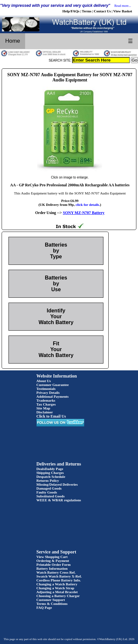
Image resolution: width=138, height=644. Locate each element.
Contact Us (102, 11)
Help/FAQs (71, 11)
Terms (87, 11)
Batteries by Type (56, 251)
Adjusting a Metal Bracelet (57, 592)
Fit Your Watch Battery (56, 349)
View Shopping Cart (52, 557)
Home (13, 41)
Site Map (43, 408)
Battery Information (52, 568)
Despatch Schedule (51, 477)
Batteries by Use (56, 284)
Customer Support (51, 600)
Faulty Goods (47, 492)
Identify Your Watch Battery (56, 316)
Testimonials (46, 389)
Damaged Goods (49, 488)
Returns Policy (48, 480)
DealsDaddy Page (50, 469)
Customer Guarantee (53, 385)
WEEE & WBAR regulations (59, 500)
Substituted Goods (51, 496)
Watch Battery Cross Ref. (56, 572)
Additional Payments (53, 396)
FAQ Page (44, 608)
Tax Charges (46, 404)
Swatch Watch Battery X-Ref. (59, 576)
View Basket (123, 11)
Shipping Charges (50, 473)
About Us (44, 381)
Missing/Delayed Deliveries (57, 484)
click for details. (88, 205)
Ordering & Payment (53, 561)
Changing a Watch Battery (57, 584)
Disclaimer (45, 412)
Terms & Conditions (52, 604)
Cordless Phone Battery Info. (59, 580)
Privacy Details (48, 393)
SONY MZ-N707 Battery (84, 213)
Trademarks (46, 400)
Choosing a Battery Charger (58, 596)
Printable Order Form (54, 565)
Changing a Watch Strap (55, 588)
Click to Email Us (51, 416)
